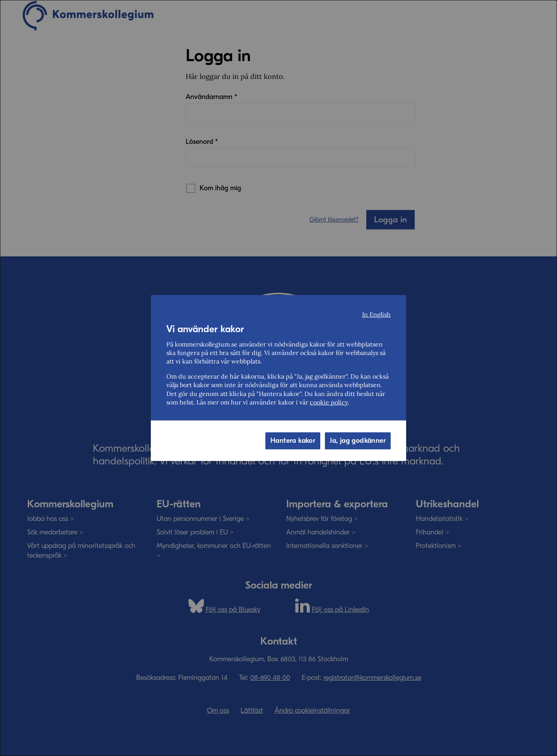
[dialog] (278, 378)
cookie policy (329, 402)
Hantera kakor (293, 441)
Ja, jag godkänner (358, 441)
